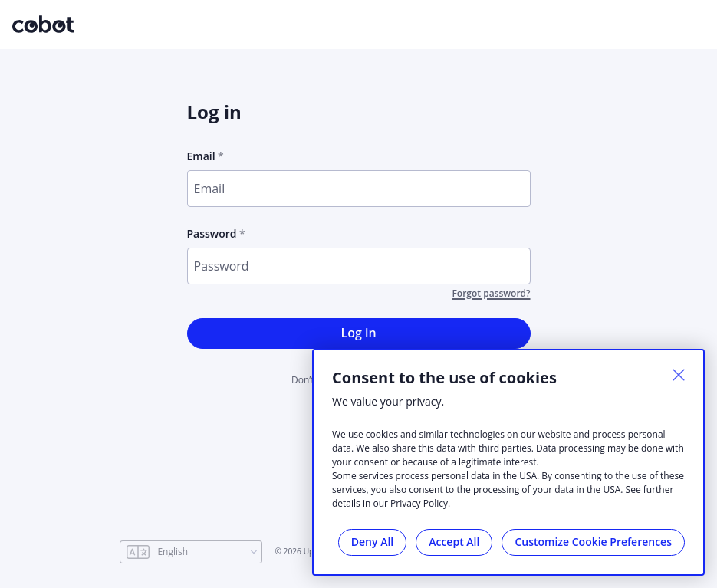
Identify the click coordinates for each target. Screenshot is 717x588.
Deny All (372, 542)
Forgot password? (491, 294)
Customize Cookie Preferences (593, 542)
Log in (358, 333)
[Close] (679, 375)
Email (201, 156)
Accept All (454, 542)
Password (212, 233)
